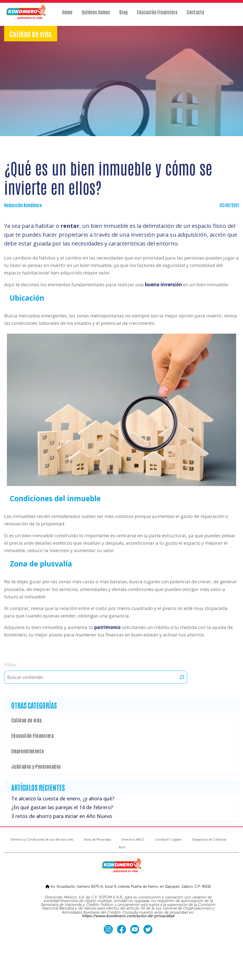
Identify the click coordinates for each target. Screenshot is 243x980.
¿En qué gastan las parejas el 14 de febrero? (62, 807)
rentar (70, 226)
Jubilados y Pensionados (36, 766)
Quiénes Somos (96, 16)
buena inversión (163, 284)
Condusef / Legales (168, 840)
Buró (122, 847)
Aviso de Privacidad (97, 840)
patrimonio (107, 627)
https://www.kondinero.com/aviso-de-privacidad (128, 916)
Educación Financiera (157, 16)
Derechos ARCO (133, 840)
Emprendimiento (27, 751)
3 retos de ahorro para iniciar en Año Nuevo (62, 816)
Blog (123, 16)
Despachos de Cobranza (209, 840)
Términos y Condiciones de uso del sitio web (42, 840)
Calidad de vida (26, 720)
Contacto (195, 16)
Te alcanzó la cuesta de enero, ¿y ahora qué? (63, 799)
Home (67, 16)
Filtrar (10, 665)
